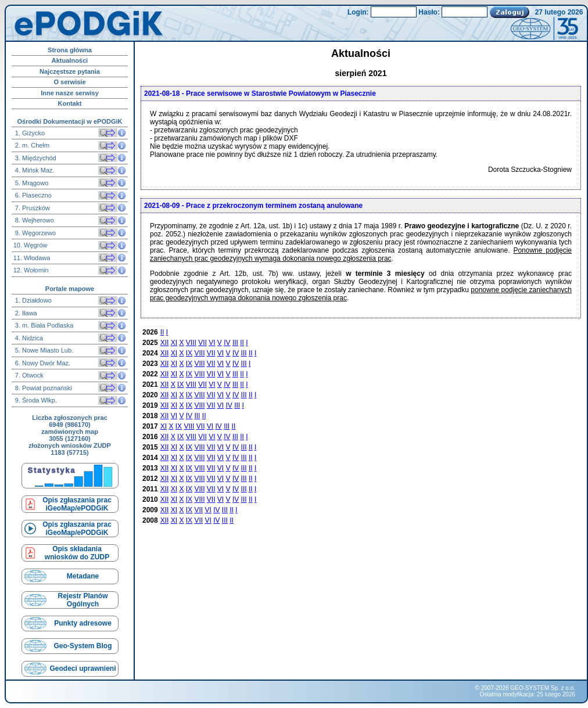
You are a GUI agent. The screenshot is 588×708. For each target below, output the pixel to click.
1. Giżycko (29, 133)
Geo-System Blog (83, 646)
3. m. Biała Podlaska (43, 325)
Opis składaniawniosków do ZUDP (77, 553)
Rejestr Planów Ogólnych (83, 600)
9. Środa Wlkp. (35, 400)
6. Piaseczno (33, 195)
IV (227, 343)
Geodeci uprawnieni (83, 669)
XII (165, 343)
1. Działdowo (33, 300)
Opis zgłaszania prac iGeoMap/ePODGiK (77, 504)
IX (189, 353)
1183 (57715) (69, 452)
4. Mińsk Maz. (34, 170)
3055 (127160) (70, 439)
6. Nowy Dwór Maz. (42, 363)
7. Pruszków (32, 208)
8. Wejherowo (34, 220)
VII (202, 343)
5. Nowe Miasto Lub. (43, 350)
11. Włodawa (32, 258)
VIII (191, 343)
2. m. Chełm (31, 145)
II (162, 332)
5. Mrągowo (31, 183)
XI (174, 343)
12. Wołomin (31, 270)
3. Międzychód (35, 158)
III (235, 343)
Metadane (83, 576)
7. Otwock (28, 375)
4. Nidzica (28, 338)
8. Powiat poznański (43, 388)
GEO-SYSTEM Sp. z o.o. (543, 688)
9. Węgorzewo (35, 233)
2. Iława (25, 313)
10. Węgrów (31, 245)
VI (212, 343)
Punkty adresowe (83, 623)
